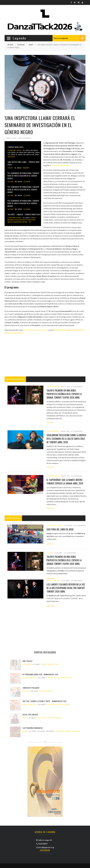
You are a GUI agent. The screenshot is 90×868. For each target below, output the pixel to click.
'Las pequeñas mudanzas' (33, 728)
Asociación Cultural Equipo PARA (59, 705)
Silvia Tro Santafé (30, 715)
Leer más (50, 422)
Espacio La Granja (46, 691)
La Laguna (27, 182)
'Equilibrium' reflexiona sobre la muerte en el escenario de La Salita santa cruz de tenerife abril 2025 (66, 439)
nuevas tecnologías (29, 678)
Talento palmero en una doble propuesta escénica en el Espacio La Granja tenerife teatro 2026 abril (64, 394)
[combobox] (69, 38)
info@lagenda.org (46, 847)
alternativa (27, 664)
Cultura (10, 182)
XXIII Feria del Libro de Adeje (60, 529)
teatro (31, 45)
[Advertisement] (45, 355)
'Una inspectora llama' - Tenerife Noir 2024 (23, 163)
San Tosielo (27, 661)
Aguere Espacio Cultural (50, 664)
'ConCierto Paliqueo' (31, 688)
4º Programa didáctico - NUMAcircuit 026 (40, 674)
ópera (24, 718)
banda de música (53, 581)
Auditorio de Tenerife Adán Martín (50, 718)
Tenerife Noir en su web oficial (36, 330)
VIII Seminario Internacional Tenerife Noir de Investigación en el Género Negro (23, 176)
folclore (26, 691)
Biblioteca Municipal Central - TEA (19, 222)
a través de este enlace (60, 165)
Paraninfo (26, 168)
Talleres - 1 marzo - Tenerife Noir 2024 (24, 214)
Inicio (12, 45)
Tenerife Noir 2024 (15, 147)
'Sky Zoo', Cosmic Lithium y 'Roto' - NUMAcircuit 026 (44, 701)
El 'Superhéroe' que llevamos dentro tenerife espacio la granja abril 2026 (65, 482)
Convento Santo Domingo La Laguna (60, 678)
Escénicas (21, 45)
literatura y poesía (14, 150)
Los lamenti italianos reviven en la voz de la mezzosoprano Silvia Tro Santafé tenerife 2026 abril (66, 588)
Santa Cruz (11, 157)
